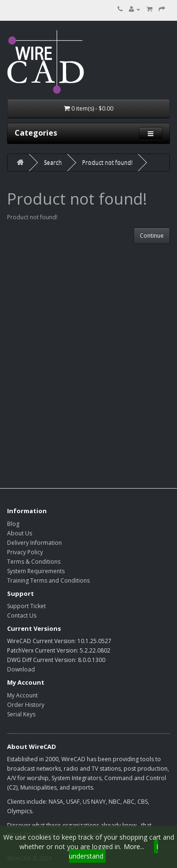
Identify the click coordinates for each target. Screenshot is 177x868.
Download (21, 669)
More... (134, 847)
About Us (20, 533)
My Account (22, 695)
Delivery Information (34, 543)
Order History (26, 705)
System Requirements (36, 571)
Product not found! (107, 162)
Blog (13, 524)
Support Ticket (26, 606)
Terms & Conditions (34, 562)
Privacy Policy (25, 552)
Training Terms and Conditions (48, 580)
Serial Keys (21, 714)
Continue (152, 236)
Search (53, 162)
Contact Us (22, 615)
